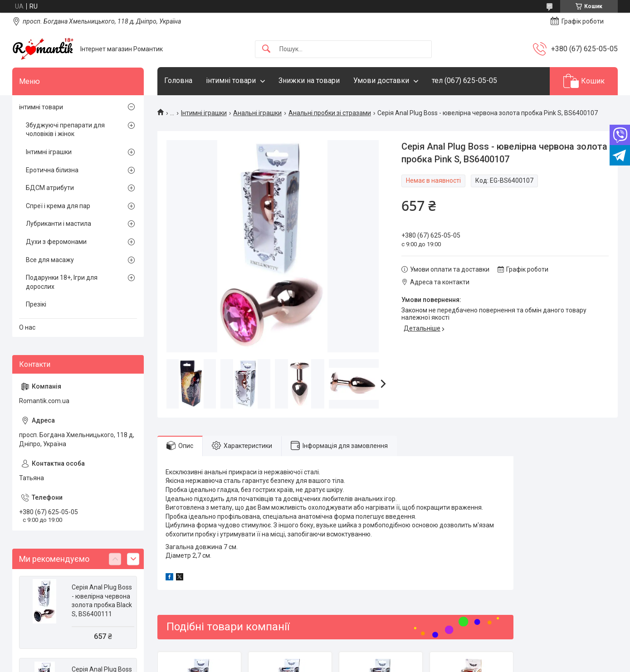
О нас (27, 327)
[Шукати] (266, 49)
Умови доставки (381, 80)
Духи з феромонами (56, 242)
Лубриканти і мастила (59, 224)
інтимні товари (231, 80)
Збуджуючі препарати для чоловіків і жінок (65, 130)
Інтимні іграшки (204, 113)
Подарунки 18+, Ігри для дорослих (62, 282)
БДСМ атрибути (50, 188)
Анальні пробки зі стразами (330, 113)
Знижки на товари (309, 80)
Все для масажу (50, 260)
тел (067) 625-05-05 (464, 80)
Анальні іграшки (257, 113)
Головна (178, 80)
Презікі (36, 304)
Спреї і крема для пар (58, 206)
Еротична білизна (52, 170)
